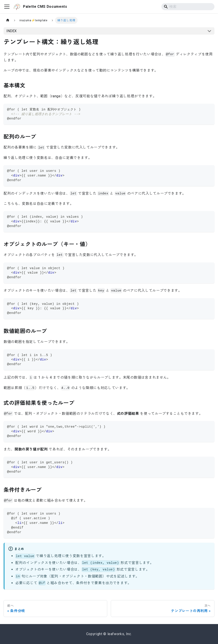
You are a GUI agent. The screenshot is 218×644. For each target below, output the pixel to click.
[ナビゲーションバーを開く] (7, 7)
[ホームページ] (8, 20)
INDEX (11, 31)
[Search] (188, 7)
